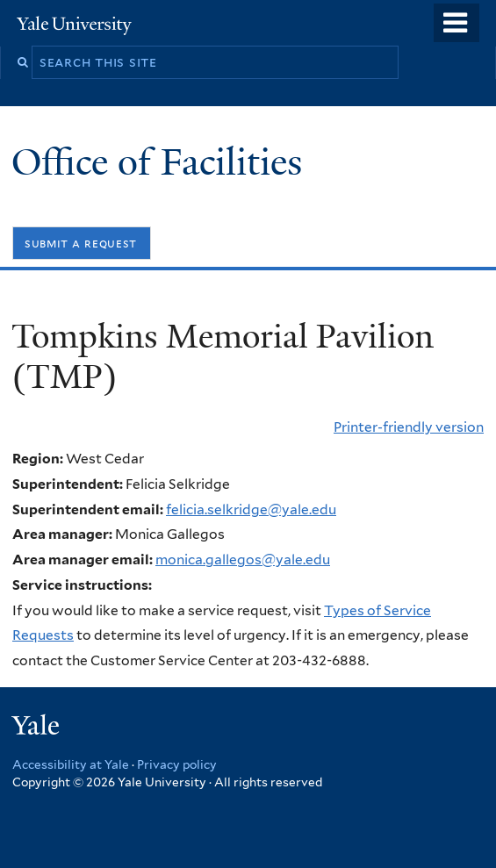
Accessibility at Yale (71, 764)
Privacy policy (177, 764)
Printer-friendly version (409, 427)
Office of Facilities (162, 162)
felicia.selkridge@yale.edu (251, 509)
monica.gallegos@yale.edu (243, 560)
